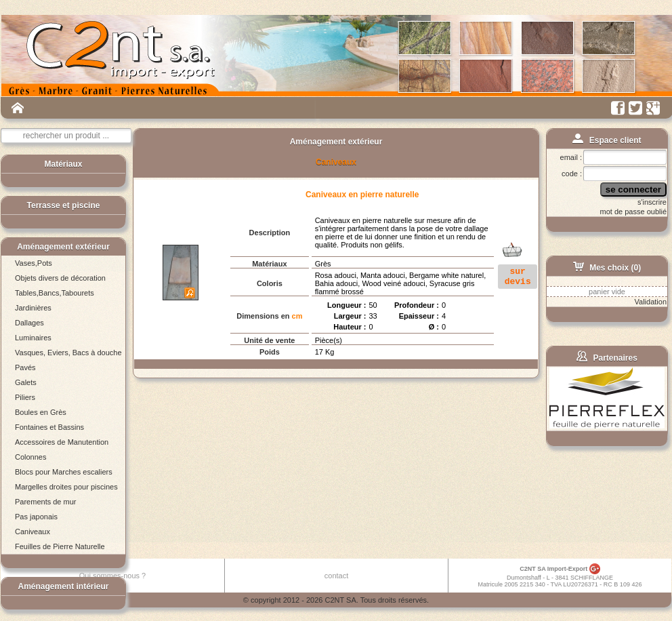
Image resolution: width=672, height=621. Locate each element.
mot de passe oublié (633, 212)
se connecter (633, 189)
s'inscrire (652, 202)
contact (336, 576)
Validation (651, 302)
